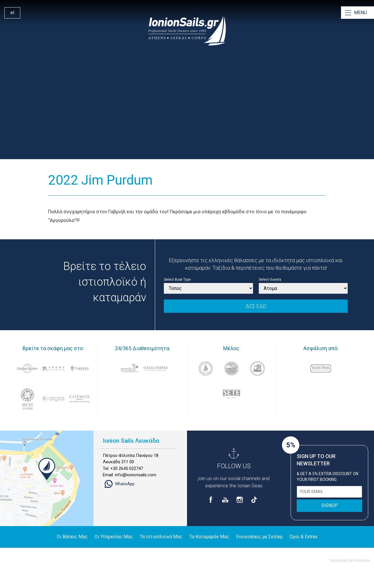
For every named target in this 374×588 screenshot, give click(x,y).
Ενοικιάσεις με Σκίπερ (260, 537)
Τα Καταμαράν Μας (209, 537)
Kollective (362, 560)
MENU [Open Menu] (360, 13)
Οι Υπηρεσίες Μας (114, 537)
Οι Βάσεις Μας (72, 537)
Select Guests (270, 280)
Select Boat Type (177, 280)
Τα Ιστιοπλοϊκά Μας (161, 537)
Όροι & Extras (304, 537)
